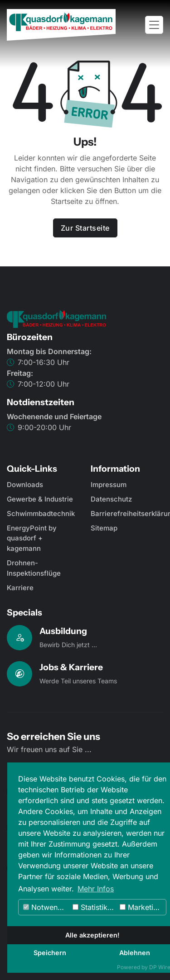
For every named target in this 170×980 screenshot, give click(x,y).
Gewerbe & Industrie (40, 499)
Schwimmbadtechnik (41, 514)
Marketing (141, 907)
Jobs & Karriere (71, 667)
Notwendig (46, 907)
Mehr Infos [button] (96, 889)
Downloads (25, 485)
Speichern (50, 953)
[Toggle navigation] (154, 25)
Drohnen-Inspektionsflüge (34, 568)
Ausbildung (63, 631)
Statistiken (94, 907)
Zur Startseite (85, 228)
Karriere (20, 588)
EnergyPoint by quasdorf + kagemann (32, 538)
